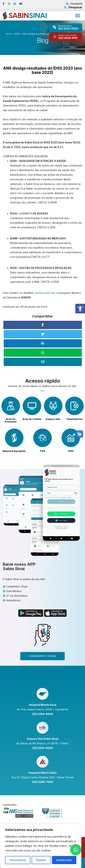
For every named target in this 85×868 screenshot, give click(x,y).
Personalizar (18, 860)
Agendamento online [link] (42, 656)
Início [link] (9, 34)
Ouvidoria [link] (74, 4)
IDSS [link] (17, 34)
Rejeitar (41, 860)
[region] (41, 846)
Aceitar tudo (64, 860)
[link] (80, 309)
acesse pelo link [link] (45, 293)
